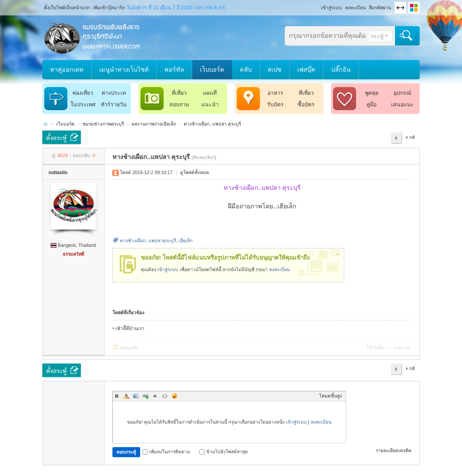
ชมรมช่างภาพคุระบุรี (103, 124)
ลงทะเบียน (355, 8)
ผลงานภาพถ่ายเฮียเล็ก (154, 124)
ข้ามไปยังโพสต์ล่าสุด (224, 452)
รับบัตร (275, 104)
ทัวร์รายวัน (114, 104)
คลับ (246, 70)
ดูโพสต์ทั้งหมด (195, 173)
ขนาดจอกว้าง (400, 8)
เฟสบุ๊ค (306, 70)
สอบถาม (179, 104)
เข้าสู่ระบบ (331, 8)
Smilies (174, 396)
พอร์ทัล (174, 70)
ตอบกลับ (130, 348)
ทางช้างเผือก (133, 241)
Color (126, 396)
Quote (155, 396)
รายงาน (401, 348)
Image (136, 396)
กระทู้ (377, 36)
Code (165, 396)
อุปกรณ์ (402, 93)
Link (146, 396)
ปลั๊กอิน (341, 70)
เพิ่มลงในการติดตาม (166, 452)
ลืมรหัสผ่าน (380, 8)
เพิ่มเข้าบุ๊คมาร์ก (109, 8)
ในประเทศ (83, 104)
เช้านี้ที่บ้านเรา (130, 329)
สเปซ (275, 70)
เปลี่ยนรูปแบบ (414, 8)
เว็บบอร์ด (212, 70)
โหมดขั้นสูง (331, 396)
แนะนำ (210, 104)
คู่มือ (372, 104)
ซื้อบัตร (306, 104)
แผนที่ (210, 93)
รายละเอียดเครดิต (394, 451)
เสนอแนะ (403, 104)
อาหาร (275, 93)
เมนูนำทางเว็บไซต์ (124, 70)
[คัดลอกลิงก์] (204, 158)
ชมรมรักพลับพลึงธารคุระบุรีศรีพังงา (45, 124)
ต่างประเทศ (114, 94)
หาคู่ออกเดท (67, 70)
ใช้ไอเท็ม (375, 348)
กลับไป (410, 139)
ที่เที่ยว (179, 93)
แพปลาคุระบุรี (162, 241)
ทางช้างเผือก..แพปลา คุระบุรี (212, 124)
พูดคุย (372, 93)
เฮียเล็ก (186, 241)
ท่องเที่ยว (83, 93)
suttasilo (58, 173)
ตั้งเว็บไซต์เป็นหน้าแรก (67, 8)
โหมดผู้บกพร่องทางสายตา (318, 5)
